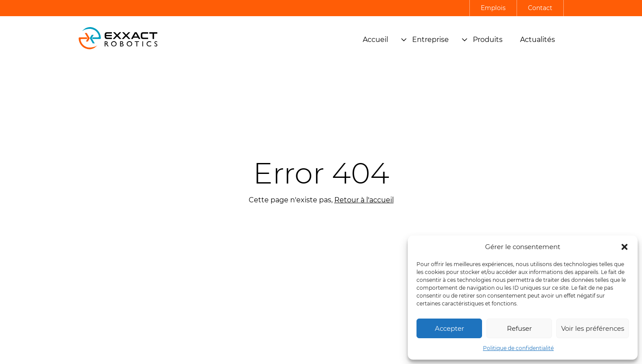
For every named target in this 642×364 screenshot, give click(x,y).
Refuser (519, 328)
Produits (482, 40)
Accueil (375, 40)
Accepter (449, 328)
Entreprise (425, 40)
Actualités (538, 40)
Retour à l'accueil (364, 200)
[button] (625, 247)
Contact (540, 8)
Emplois (493, 8)
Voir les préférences (593, 328)
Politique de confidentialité (518, 348)
